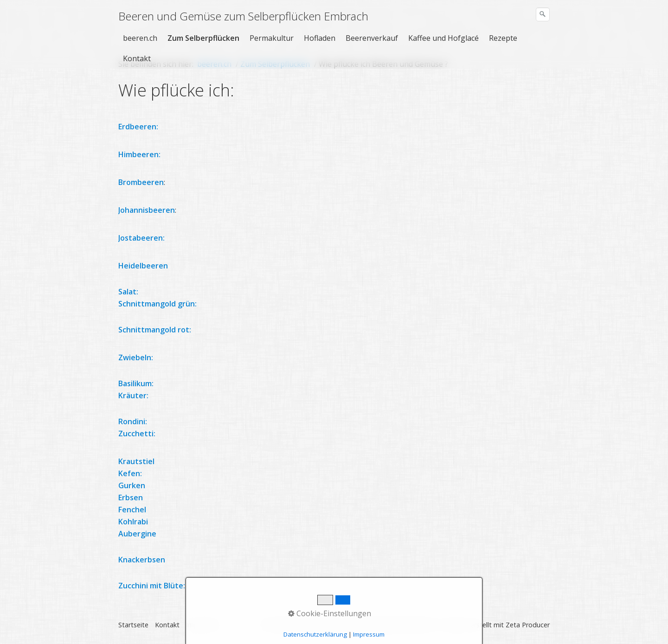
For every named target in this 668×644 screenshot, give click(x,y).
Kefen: (130, 473)
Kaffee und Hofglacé (443, 38)
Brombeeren (141, 182)
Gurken (132, 485)
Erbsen (131, 497)
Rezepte (503, 38)
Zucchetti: (137, 434)
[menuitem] (141, 38)
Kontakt (137, 58)
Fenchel (132, 510)
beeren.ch (140, 38)
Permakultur (272, 38)
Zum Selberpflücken (203, 38)
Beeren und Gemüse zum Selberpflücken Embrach (243, 16)
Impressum (203, 625)
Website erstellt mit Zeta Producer (497, 625)
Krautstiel (136, 461)
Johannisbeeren (147, 210)
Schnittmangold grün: (157, 304)
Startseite (133, 625)
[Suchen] (543, 14)
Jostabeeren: (142, 238)
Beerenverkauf (372, 38)
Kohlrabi (133, 522)
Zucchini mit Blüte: (152, 586)
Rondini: (133, 421)
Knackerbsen (142, 560)
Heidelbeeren (143, 266)
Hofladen (320, 38)
